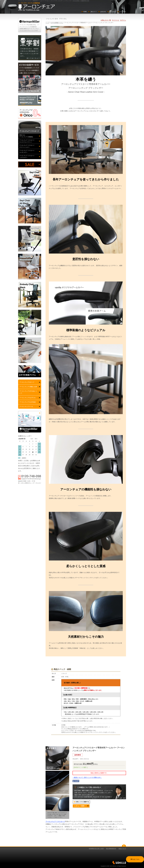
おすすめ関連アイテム (57, 23)
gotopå (124, 845)
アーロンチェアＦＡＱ (26, 407)
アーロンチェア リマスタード (55, 822)
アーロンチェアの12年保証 (28, 402)
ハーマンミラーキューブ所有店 (30, 422)
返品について (122, 849)
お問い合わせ (112, 12)
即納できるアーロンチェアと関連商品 (26, 136)
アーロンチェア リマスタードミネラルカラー (27, 157)
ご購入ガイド (93, 12)
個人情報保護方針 (111, 849)
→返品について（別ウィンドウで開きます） (87, 777)
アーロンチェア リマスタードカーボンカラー (27, 151)
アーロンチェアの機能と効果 (28, 387)
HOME (85, 12)
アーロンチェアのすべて (27, 382)
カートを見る (123, 12)
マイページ (115, 20)
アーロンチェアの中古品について (28, 392)
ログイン (123, 20)
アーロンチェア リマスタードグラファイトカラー (27, 146)
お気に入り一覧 (106, 20)
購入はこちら (135, 859)
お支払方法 (103, 12)
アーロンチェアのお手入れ (28, 398)
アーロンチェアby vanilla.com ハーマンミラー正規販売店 (36, 7)
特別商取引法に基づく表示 (96, 849)
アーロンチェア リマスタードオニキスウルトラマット (27, 141)
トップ (47, 23)
